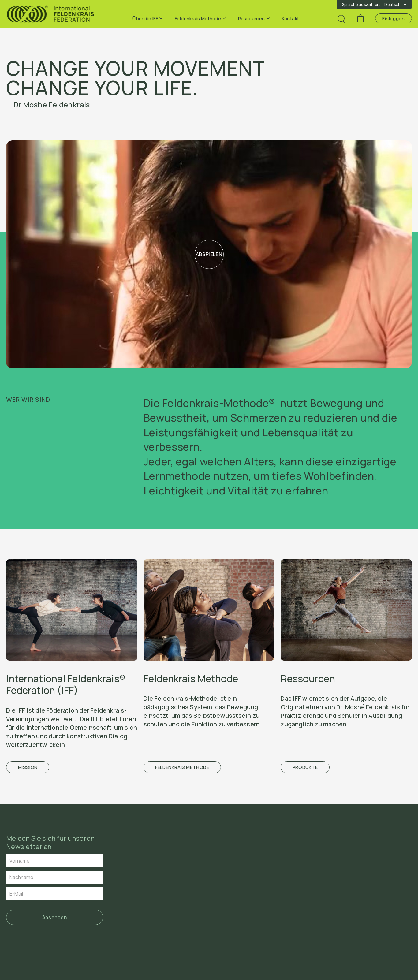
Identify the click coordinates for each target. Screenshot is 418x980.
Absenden (55, 917)
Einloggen (393, 19)
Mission (28, 767)
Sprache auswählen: (374, 4)
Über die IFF (147, 19)
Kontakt (291, 19)
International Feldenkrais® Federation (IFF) (66, 684)
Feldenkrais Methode (200, 19)
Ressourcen (254, 19)
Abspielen (209, 254)
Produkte (305, 767)
